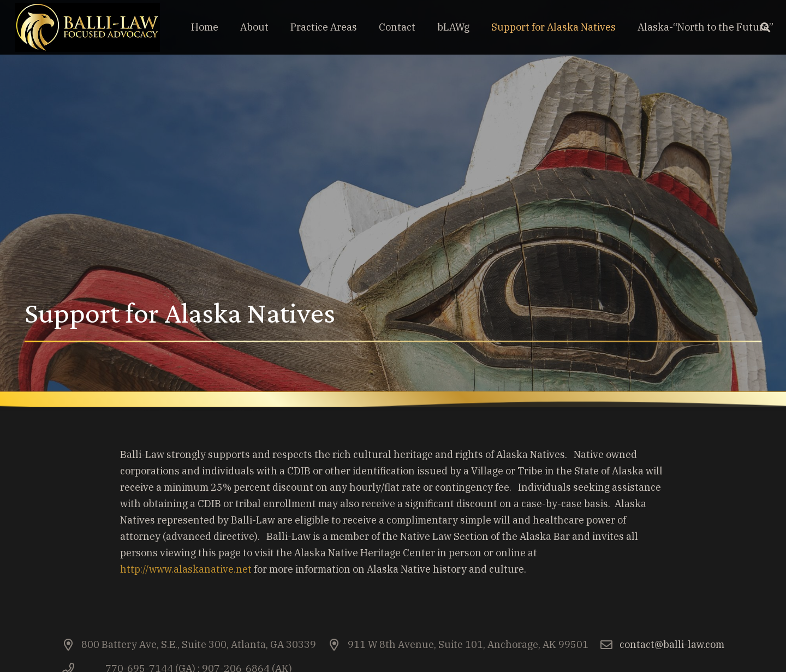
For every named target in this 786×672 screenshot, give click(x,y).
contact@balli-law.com (672, 644)
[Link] (87, 27)
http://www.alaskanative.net (186, 569)
